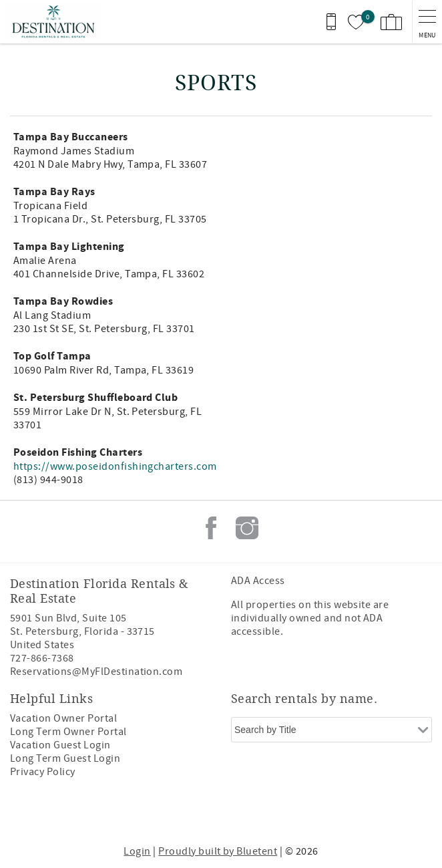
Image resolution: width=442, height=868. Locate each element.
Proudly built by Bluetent (218, 851)
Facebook (211, 528)
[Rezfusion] (271, 813)
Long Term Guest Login (65, 758)
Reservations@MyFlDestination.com (96, 672)
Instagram (247, 528)
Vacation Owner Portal (63, 718)
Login (137, 851)
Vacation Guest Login (60, 745)
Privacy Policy (43, 772)
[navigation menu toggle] (427, 22)
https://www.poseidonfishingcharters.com (115, 466)
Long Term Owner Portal (68, 732)
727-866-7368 (42, 658)
